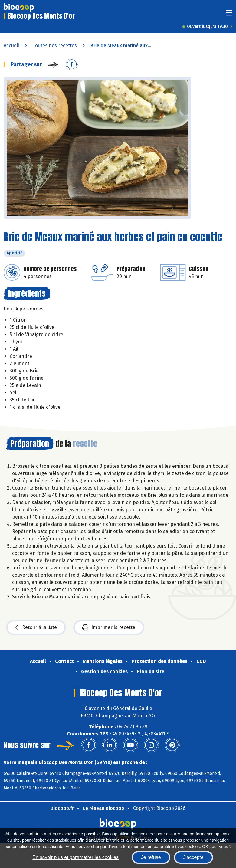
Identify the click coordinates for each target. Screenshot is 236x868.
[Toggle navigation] (229, 15)
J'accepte (193, 857)
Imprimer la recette (109, 627)
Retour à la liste (36, 627)
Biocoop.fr (62, 808)
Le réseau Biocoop (103, 808)
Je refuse (151, 857)
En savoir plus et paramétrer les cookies (75, 857)
